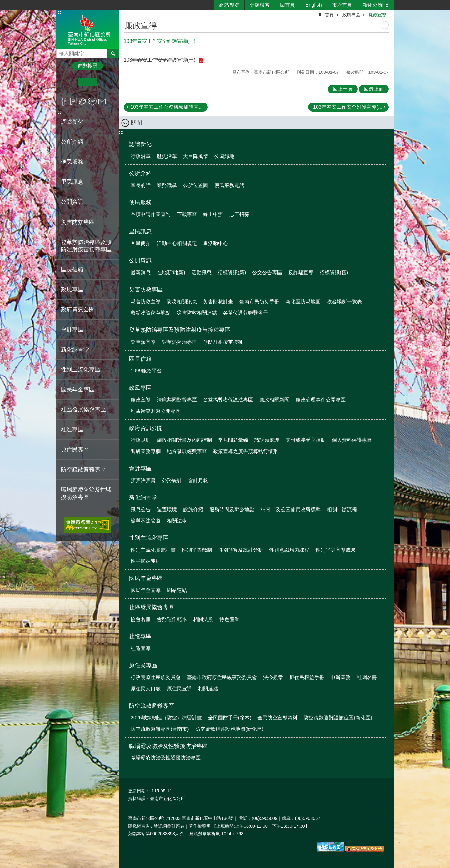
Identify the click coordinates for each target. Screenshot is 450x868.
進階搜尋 (87, 66)
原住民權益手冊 (307, 677)
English (313, 5)
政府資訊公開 (146, 428)
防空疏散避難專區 (152, 706)
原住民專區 (143, 665)
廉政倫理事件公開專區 (321, 400)
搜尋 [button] (113, 54)
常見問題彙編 (233, 440)
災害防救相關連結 (197, 313)
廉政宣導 (377, 15)
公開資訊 (140, 260)
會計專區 (140, 468)
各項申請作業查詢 (151, 214)
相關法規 (203, 619)
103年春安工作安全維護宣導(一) (160, 60)
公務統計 (172, 480)
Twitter (83, 102)
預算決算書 (143, 480)
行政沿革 (141, 156)
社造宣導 (141, 648)
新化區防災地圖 (303, 302)
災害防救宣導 (146, 302)
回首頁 (287, 5)
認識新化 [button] (72, 122)
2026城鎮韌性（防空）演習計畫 (166, 718)
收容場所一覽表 (344, 302)
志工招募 (239, 214)
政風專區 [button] (72, 290)
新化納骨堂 (143, 497)
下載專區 (187, 214)
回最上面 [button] (374, 89)
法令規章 (273, 677)
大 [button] (107, 82)
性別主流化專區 (149, 538)
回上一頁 (343, 89)
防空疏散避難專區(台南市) (160, 729)
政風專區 (351, 15)
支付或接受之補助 (306, 440)
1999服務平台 (146, 371)
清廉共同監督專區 (177, 400)
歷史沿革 (167, 156)
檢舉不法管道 (146, 521)
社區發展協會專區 (152, 607)
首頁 (329, 15)
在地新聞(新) (171, 273)
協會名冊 (141, 619)
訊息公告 (141, 510)
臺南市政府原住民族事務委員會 (222, 677)
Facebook (64, 102)
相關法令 (177, 521)
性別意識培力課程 (289, 550)
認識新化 (140, 144)
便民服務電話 (229, 185)
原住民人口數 (146, 689)
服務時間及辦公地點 (232, 510)
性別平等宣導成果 (336, 550)
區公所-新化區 (87, 29)
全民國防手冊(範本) (230, 718)
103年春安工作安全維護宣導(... (348, 107)
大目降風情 (196, 156)
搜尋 (61, 52)
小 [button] (68, 82)
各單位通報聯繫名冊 (246, 313)
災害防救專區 (146, 290)
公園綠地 (224, 156)
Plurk (73, 102)
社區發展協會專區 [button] (83, 410)
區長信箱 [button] (72, 270)
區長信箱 (140, 359)
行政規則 (141, 440)
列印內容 (385, 25)
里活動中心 (216, 243)
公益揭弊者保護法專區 (228, 400)
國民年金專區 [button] (78, 390)
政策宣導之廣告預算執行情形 (246, 451)
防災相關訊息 (182, 302)
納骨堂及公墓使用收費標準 (291, 510)
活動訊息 (202, 273)
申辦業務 (341, 677)
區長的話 (141, 185)
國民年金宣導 (146, 590)
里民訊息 (140, 231)
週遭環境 (167, 510)
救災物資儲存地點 (151, 313)
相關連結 (208, 689)
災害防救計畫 (218, 302)
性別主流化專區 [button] (81, 370)
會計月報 (198, 480)
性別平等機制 (197, 550)
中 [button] (87, 82)
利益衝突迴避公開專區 (156, 411)
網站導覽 (229, 5)
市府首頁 (342, 5)
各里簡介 (141, 243)
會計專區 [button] (72, 330)
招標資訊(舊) (334, 273)
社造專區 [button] (72, 430)
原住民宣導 (179, 689)
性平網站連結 (146, 561)
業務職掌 (167, 185)
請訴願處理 (267, 440)
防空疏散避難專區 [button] (83, 470)
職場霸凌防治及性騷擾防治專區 (168, 746)
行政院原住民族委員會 (156, 677)
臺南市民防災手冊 (259, 302)
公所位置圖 (196, 185)
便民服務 (140, 202)
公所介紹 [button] (72, 142)
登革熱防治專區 (179, 342)
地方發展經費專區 (187, 451)
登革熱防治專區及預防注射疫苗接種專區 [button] (86, 246)
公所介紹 (140, 173)
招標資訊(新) (232, 273)
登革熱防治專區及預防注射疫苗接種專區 (180, 330)
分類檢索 (260, 5)
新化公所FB (376, 5)
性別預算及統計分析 (241, 550)
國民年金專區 (146, 578)
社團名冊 (367, 677)
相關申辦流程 (342, 510)
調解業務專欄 (146, 451)
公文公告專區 (267, 273)
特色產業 (229, 619)
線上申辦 (213, 214)
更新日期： (139, 791)
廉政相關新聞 (274, 400)
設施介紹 (193, 510)
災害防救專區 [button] (78, 222)
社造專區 (140, 636)
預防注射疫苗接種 (223, 342)
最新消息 (141, 273)
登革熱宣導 (143, 342)
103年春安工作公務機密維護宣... (167, 107)
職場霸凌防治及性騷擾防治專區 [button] (86, 493)
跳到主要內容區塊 (3, 3)
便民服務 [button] (72, 162)
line (92, 102)
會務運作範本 (172, 619)
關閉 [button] (137, 123)
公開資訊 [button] (72, 202)
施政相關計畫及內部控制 (184, 440)
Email (102, 102)
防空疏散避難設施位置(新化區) (338, 718)
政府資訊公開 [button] (78, 310)
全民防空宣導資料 (277, 718)
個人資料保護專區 (352, 440)
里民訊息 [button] (72, 182)
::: (59, 12)
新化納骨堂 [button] (75, 350)
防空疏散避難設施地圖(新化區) (230, 729)
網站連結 (177, 590)
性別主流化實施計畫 (153, 550)
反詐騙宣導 (301, 273)
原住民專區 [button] (75, 450)
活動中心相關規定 (177, 243)
